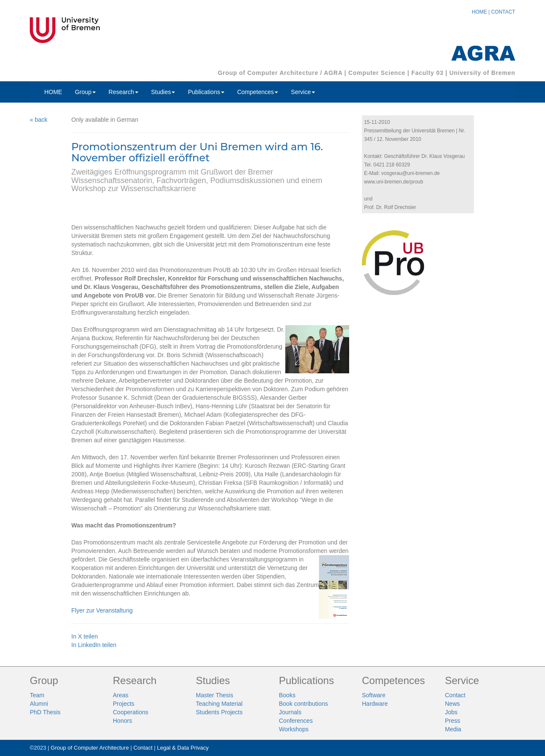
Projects (124, 704)
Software (374, 695)
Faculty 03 (427, 73)
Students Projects (219, 712)
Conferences (296, 721)
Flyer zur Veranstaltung (102, 610)
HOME (479, 12)
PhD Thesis (45, 712)
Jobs (451, 712)
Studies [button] (163, 92)
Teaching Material (219, 704)
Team (37, 695)
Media (453, 729)
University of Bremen (482, 73)
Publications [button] (206, 92)
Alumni (39, 704)
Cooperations (131, 712)
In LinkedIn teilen (94, 645)
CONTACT (503, 12)
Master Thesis (215, 695)
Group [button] (85, 92)
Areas (121, 695)
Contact (455, 695)
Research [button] (123, 92)
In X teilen (85, 636)
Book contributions (303, 704)
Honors (122, 721)
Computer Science (377, 73)
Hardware (375, 704)
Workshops (294, 729)
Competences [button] (258, 92)
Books (287, 695)
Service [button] (303, 92)
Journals (290, 712)
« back (39, 120)
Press (453, 721)
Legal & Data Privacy (183, 748)
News (452, 704)
